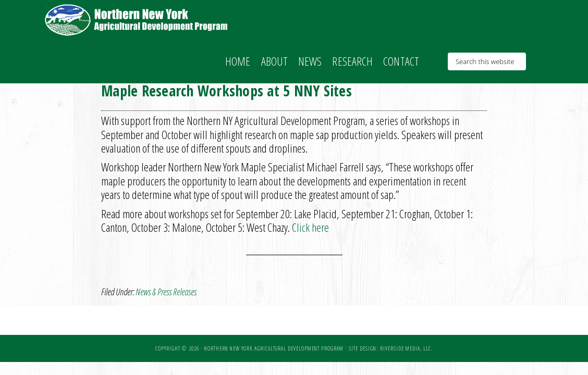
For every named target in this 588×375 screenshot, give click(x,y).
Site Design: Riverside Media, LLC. (391, 348)
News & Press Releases (166, 292)
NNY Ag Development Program (138, 20)
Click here (310, 227)
